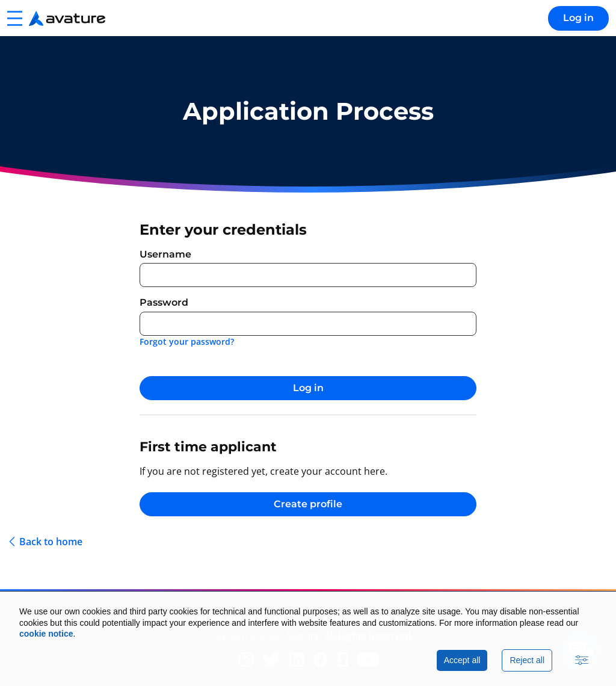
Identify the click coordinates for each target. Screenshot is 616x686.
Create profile (308, 504)
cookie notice (46, 634)
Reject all (527, 660)
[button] (14, 18)
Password (164, 302)
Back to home (51, 542)
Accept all (462, 660)
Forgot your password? (187, 341)
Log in (578, 18)
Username (165, 254)
